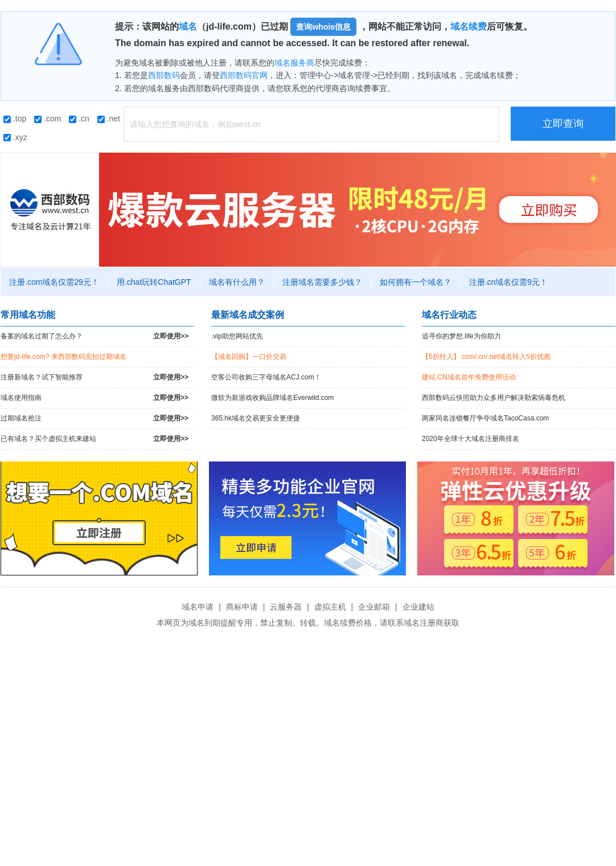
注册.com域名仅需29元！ (54, 282)
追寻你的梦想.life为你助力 (461, 336)
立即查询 (563, 124)
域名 (188, 26)
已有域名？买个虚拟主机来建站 (95, 439)
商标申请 (242, 607)
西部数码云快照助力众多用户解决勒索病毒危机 (494, 398)
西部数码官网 (244, 75)
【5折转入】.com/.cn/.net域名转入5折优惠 (486, 357)
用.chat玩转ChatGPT (154, 282)
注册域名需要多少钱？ (322, 282)
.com (48, 119)
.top (15, 119)
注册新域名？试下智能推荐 (95, 377)
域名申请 (198, 607)
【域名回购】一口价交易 (249, 357)
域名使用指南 (95, 398)
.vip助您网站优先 (237, 336)
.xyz (15, 137)
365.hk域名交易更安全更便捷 (256, 418)
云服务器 (286, 607)
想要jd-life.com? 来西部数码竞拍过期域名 (63, 357)
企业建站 (418, 607)
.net (109, 119)
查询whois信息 (323, 27)
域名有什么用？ (237, 282)
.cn (79, 119)
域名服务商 (294, 63)
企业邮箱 (374, 607)
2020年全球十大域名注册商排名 (471, 439)
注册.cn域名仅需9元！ (508, 282)
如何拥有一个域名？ (416, 282)
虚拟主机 (330, 607)
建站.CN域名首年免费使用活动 (469, 377)
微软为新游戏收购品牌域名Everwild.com (272, 398)
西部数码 (164, 75)
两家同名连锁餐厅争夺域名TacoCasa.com (485, 418)
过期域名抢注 (95, 418)
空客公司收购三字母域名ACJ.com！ (266, 377)
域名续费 (469, 26)
